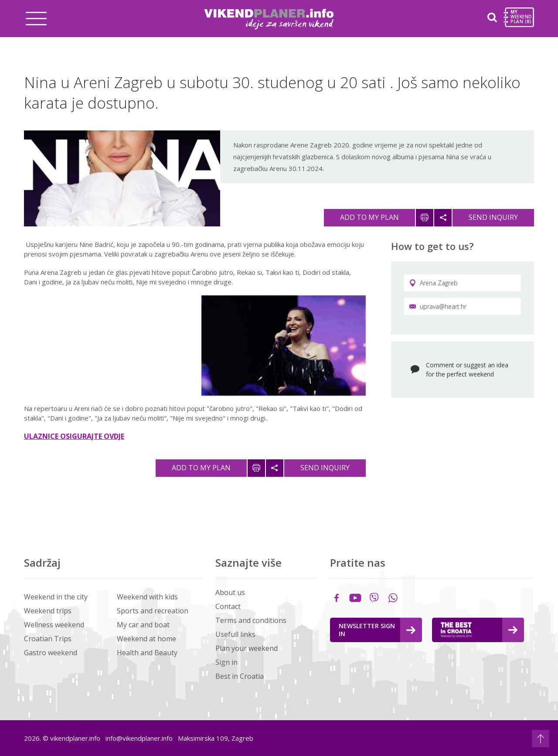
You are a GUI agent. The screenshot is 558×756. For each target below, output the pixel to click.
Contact (228, 606)
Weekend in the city (56, 597)
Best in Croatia (240, 676)
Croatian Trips (48, 639)
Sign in (226, 662)
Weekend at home (146, 639)
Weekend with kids (147, 597)
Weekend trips (48, 611)
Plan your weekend (247, 648)
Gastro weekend (51, 653)
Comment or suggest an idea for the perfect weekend (467, 369)
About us (230, 592)
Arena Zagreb (434, 283)
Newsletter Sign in (377, 630)
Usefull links (235, 634)
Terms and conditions (251, 620)
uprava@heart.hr (438, 306)
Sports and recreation (153, 611)
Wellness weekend (54, 625)
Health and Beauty (147, 653)
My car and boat (143, 625)
